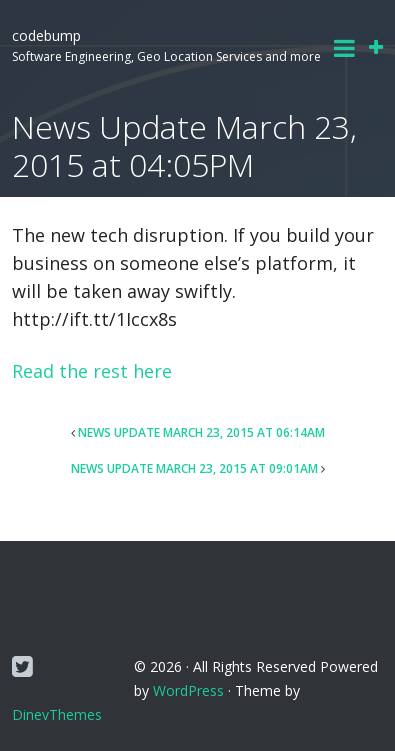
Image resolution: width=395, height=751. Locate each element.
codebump (46, 35)
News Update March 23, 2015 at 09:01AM (194, 468)
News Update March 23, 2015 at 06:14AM (201, 432)
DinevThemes (57, 714)
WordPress (188, 690)
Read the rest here (92, 371)
